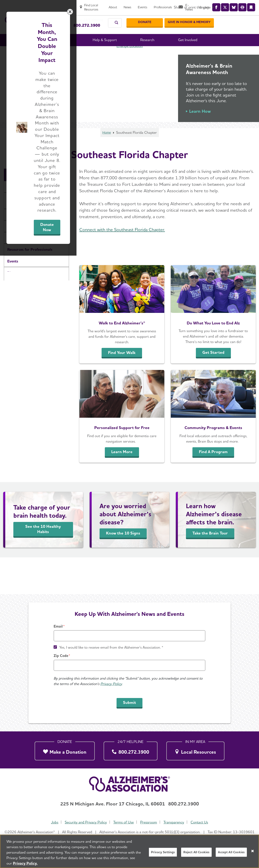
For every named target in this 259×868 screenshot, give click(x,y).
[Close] (253, 851)
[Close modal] (226, 382)
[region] (129, 851)
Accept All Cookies (231, 852)
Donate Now (174, 472)
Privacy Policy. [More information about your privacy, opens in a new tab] (25, 863)
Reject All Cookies (196, 852)
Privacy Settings (163, 852)
